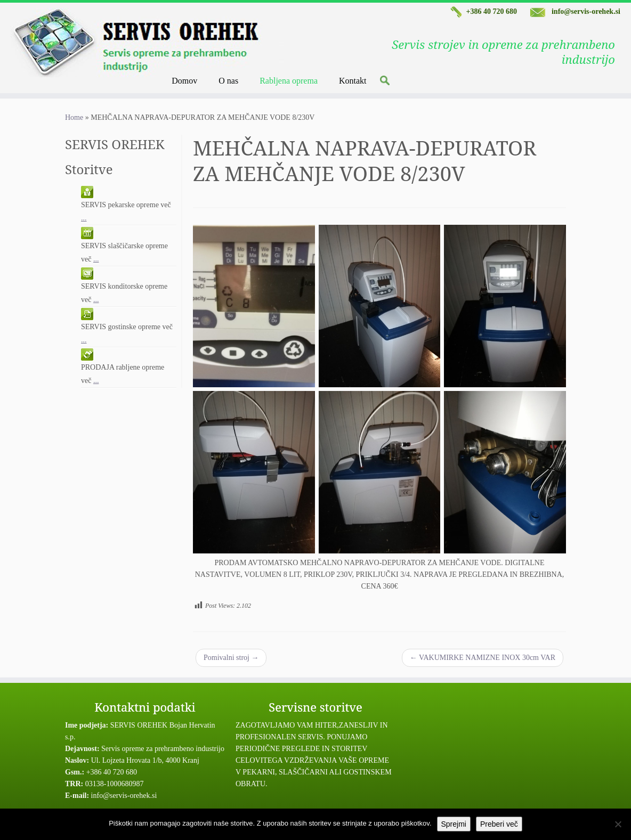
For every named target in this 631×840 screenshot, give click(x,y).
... (84, 218)
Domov (184, 81)
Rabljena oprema (289, 81)
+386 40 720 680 (483, 11)
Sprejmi (454, 824)
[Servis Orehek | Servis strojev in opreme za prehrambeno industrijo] (79, 43)
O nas (228, 81)
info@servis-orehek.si (575, 11)
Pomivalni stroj (231, 658)
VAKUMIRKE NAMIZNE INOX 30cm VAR (483, 658)
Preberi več (499, 824)
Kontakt (353, 81)
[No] (618, 824)
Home (74, 117)
